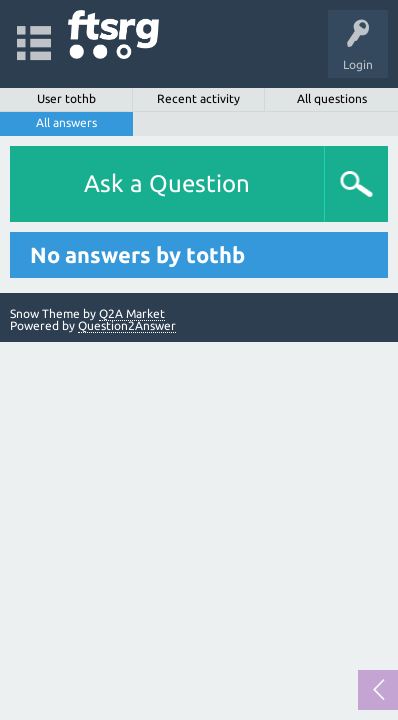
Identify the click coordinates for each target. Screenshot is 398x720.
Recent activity (198, 98)
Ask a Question (167, 183)
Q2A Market (132, 313)
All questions (332, 98)
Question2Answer (127, 325)
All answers (66, 122)
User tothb (66, 98)
